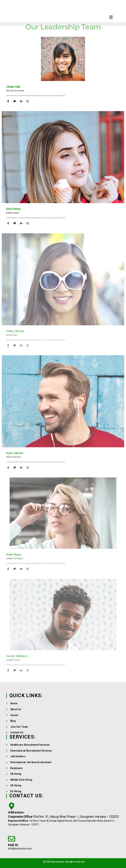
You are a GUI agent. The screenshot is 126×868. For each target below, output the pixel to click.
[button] (111, 17)
